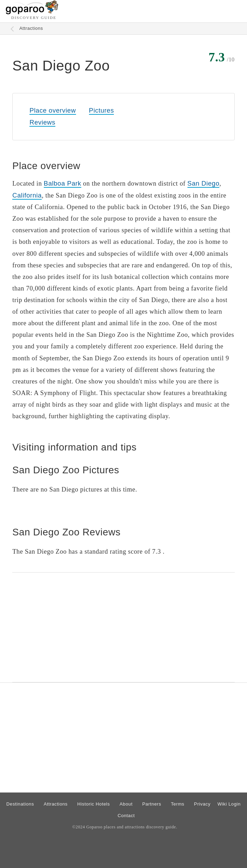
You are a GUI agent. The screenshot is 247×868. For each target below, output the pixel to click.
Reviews (42, 122)
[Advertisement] (123, 627)
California (27, 195)
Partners (152, 804)
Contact (126, 816)
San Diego (203, 183)
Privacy (202, 804)
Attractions (31, 28)
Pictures (101, 110)
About (126, 804)
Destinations (20, 804)
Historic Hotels (94, 804)
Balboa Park (63, 183)
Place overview (53, 110)
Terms (178, 804)
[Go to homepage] (32, 12)
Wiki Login (229, 804)
